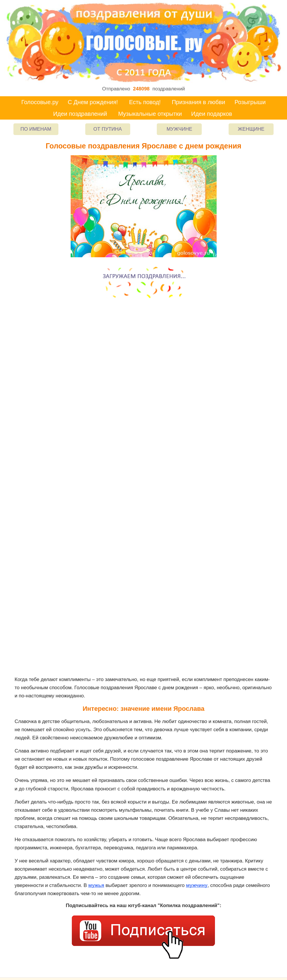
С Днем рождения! (93, 102)
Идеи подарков (212, 114)
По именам (36, 129)
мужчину (197, 885)
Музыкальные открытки (150, 114)
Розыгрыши (250, 102)
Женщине (251, 129)
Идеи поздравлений (80, 114)
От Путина (108, 129)
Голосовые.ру (40, 102)
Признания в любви (198, 102)
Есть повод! (145, 102)
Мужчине (179, 129)
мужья (96, 885)
